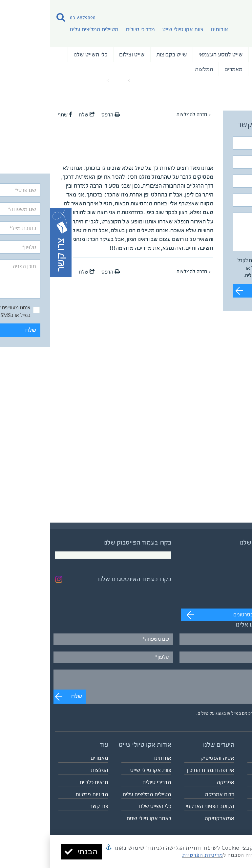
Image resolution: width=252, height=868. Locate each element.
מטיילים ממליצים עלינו (44, 29)
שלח (228, 290)
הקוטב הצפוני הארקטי (160, 806)
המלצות (154, 69)
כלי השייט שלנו (40, 54)
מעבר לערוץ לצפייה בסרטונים (214, 615)
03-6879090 (32, 18)
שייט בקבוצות (121, 54)
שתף (15, 115)
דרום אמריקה (169, 794)
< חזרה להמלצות (143, 114)
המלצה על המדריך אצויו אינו (30, 81)
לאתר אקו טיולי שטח (99, 818)
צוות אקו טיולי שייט (133, 29)
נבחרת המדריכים (223, 69)
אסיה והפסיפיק (167, 758)
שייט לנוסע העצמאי (170, 54)
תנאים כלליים (44, 782)
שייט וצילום (82, 54)
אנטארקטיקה (169, 818)
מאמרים (183, 69)
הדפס (60, 115)
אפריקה (175, 782)
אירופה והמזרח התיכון (160, 770)
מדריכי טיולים (90, 29)
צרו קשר (49, 806)
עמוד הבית (92, 81)
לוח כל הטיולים (231, 806)
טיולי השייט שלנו (223, 54)
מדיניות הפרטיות (152, 855)
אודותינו (169, 29)
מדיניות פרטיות (42, 794)
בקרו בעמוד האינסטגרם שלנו (84, 579)
